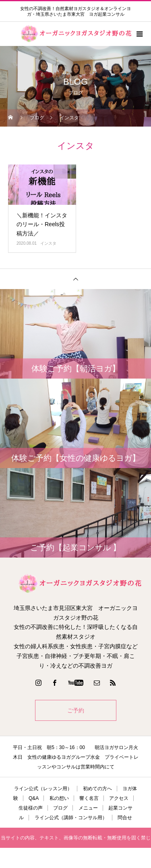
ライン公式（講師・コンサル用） (71, 818)
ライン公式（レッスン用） (43, 789)
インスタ (48, 243)
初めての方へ (97, 789)
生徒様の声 (31, 808)
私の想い (59, 798)
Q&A (34, 798)
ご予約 (76, 710)
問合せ (125, 818)
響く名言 (89, 798)
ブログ (60, 808)
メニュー (88, 808)
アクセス (119, 798)
